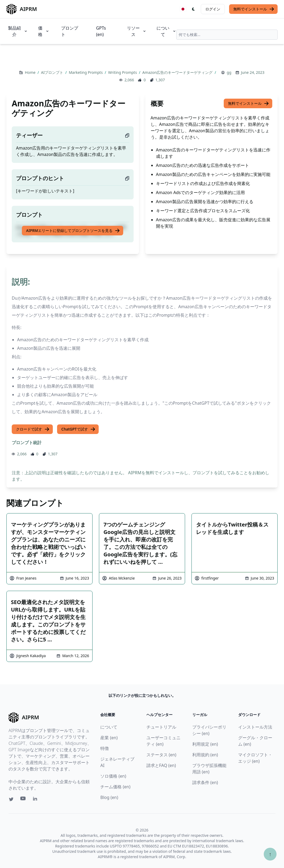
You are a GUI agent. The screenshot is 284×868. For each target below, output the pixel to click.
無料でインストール (254, 9)
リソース (137, 31)
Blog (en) (109, 797)
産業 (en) (109, 738)
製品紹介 (18, 31)
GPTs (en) (101, 31)
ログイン (213, 9)
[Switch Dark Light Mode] (194, 9)
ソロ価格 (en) (113, 776)
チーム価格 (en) (115, 787)
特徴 (105, 748)
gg (229, 72)
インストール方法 (255, 727)
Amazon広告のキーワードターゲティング (178, 72)
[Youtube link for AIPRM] (23, 800)
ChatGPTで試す (78, 429)
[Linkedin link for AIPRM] (36, 800)
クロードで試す (33, 429)
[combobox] (227, 35)
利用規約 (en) (205, 755)
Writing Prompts (123, 72)
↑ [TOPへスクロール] (270, 854)
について (166, 31)
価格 (44, 31)
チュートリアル (161, 727)
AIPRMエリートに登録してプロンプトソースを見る (73, 231)
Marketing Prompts (86, 72)
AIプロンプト (53, 72)
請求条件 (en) (205, 782)
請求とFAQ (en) (161, 765)
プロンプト (70, 31)
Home (31, 72)
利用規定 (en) (205, 744)
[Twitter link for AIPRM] (11, 799)
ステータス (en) (161, 755)
